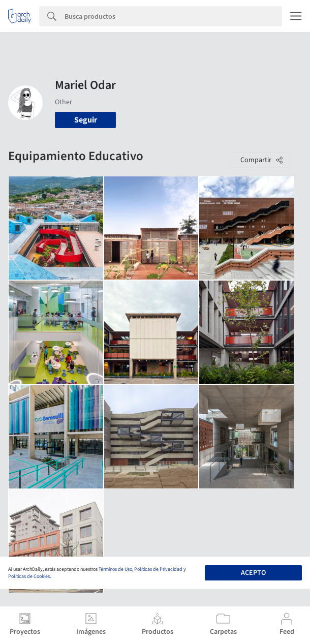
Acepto (253, 573)
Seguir (86, 120)
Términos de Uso (115, 569)
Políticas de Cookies (29, 576)
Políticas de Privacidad (158, 569)
